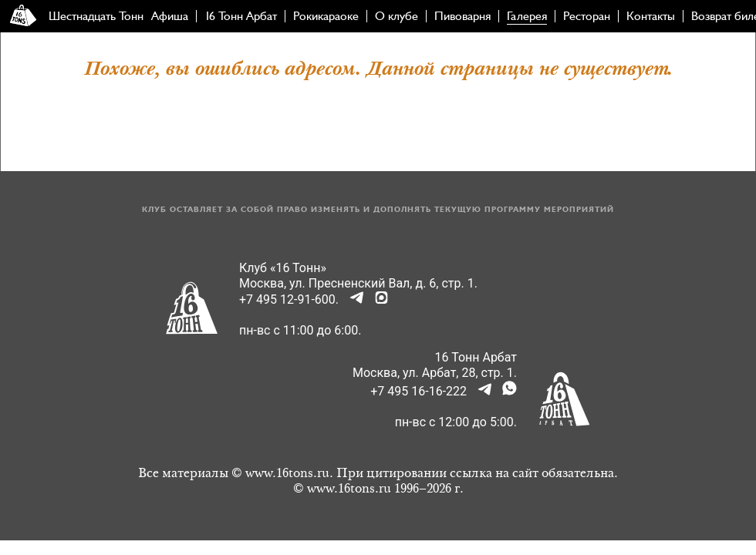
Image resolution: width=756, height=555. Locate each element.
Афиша (170, 16)
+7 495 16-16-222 (418, 391)
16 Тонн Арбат (241, 16)
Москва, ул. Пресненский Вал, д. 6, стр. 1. (358, 283)
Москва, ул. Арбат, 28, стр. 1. (435, 373)
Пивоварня (462, 16)
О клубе (397, 16)
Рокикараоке (326, 16)
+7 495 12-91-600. (289, 299)
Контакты (651, 16)
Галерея (527, 16)
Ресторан (587, 16)
